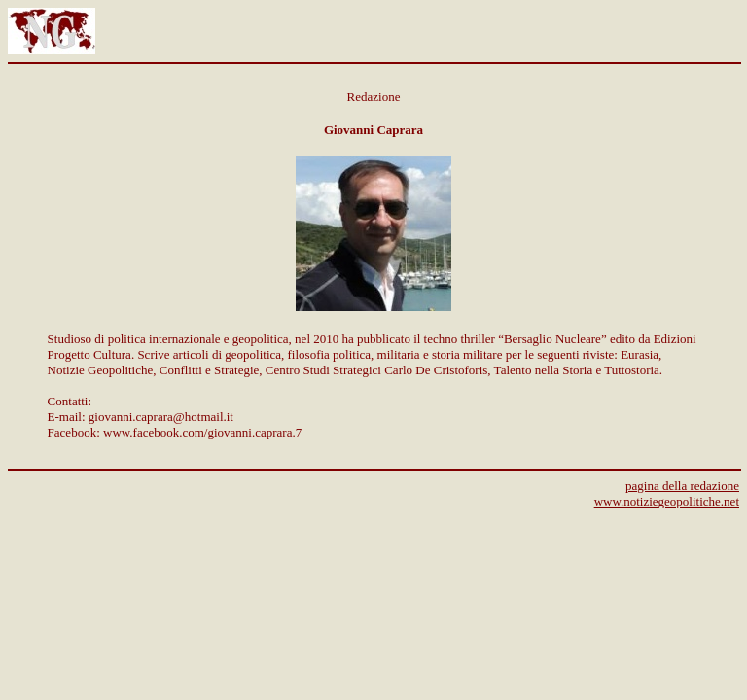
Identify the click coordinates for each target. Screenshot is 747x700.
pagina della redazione (682, 486)
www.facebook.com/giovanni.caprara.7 (202, 432)
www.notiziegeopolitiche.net (667, 501)
